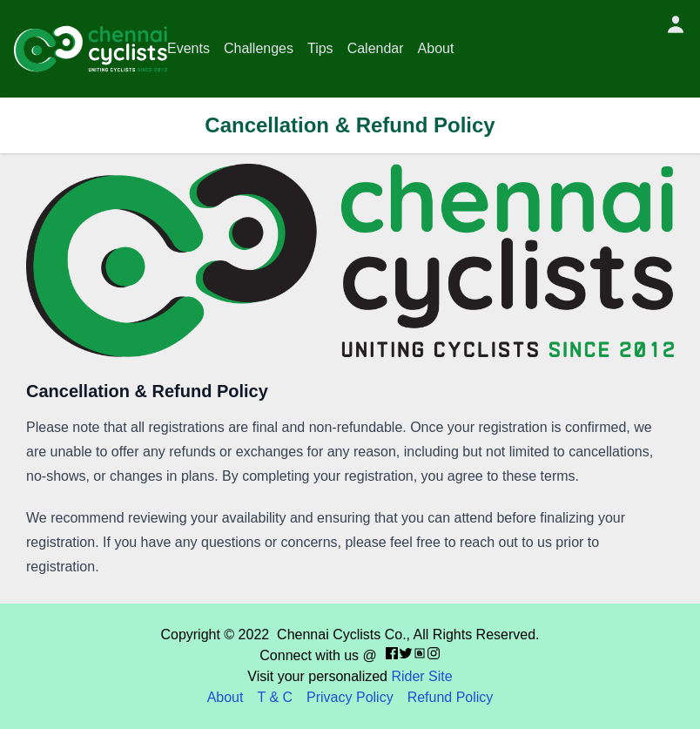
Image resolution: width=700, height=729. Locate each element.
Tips (320, 48)
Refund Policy (451, 697)
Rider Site (421, 676)
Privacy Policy (350, 697)
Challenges (259, 48)
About (436, 48)
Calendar (376, 48)
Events (188, 48)
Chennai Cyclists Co (340, 634)
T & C (275, 697)
